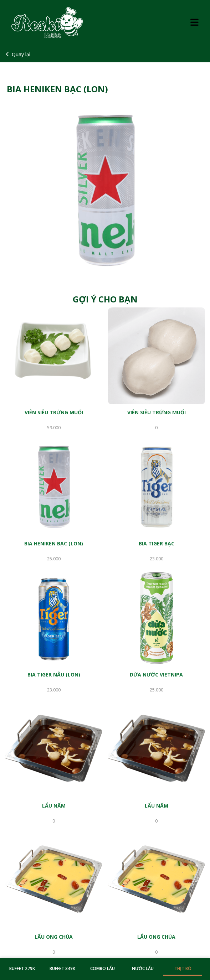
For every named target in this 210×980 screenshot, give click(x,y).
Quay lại (18, 54)
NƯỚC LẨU (143, 968)
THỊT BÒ (183, 968)
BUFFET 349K (62, 968)
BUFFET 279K (22, 968)
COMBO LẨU (103, 968)
